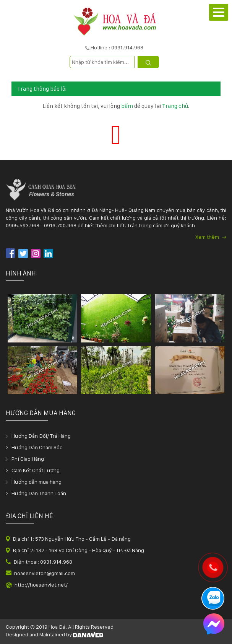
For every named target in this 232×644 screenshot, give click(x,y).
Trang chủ (175, 106)
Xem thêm (211, 237)
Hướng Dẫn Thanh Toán (39, 493)
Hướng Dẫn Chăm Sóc (37, 447)
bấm (127, 106)
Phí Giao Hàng (28, 459)
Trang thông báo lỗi (42, 89)
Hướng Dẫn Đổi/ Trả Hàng (41, 436)
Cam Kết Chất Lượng (36, 470)
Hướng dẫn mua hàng (37, 482)
